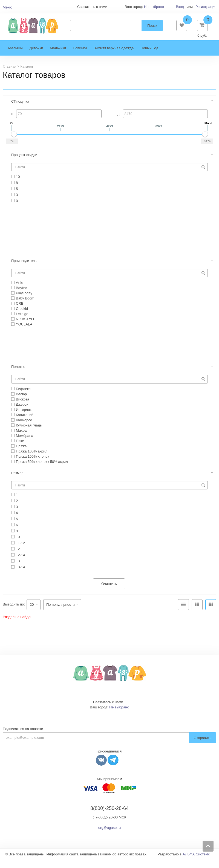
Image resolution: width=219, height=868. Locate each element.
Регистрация (206, 7)
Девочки (36, 56)
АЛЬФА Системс (196, 862)
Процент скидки (24, 163)
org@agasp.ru (110, 836)
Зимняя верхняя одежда (114, 56)
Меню (8, 7)
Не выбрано (154, 7)
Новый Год (149, 56)
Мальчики (58, 56)
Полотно (18, 375)
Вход (180, 7)
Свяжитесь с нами (108, 710)
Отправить (203, 746)
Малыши (15, 56)
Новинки (80, 56)
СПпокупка (20, 110)
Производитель (24, 269)
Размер (17, 481)
